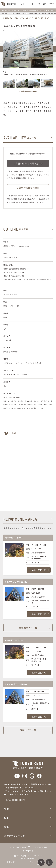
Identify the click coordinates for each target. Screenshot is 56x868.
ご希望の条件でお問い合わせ (28, 165)
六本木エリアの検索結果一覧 (31, 13)
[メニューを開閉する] (51, 4)
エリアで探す (16, 13)
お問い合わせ (28, 851)
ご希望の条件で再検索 (28, 189)
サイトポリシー (41, 847)
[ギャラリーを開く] (28, 91)
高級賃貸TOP (6, 13)
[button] (2, 49)
